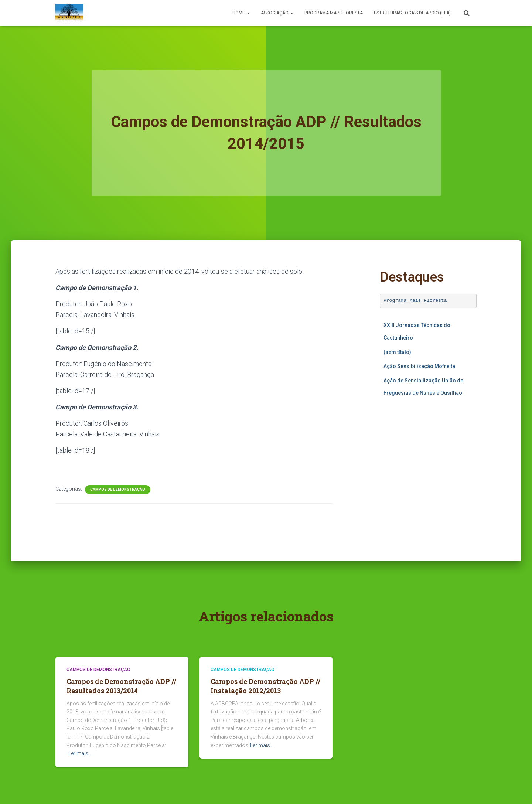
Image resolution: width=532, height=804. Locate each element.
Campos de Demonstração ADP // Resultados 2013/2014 (121, 686)
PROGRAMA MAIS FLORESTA (334, 13)
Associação (277, 13)
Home (241, 13)
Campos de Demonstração (118, 489)
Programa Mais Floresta (415, 301)
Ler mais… (80, 753)
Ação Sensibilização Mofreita (419, 366)
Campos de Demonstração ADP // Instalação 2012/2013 (265, 686)
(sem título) (397, 352)
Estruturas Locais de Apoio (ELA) (412, 13)
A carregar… (428, 473)
